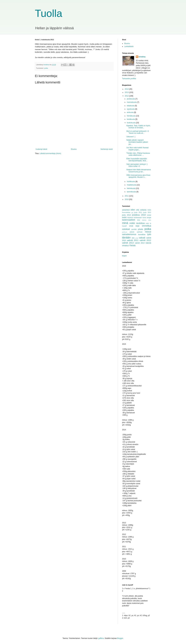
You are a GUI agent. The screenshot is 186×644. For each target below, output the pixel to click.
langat (149, 217)
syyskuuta (131, 109)
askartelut (126, 210)
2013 (127, 92)
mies (150, 220)
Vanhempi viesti (107, 149)
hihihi (149, 210)
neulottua (140, 223)
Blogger (120, 638)
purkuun (125, 232)
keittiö (124, 217)
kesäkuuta (131, 119)
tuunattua (142, 235)
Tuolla (49, 13)
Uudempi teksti (41, 149)
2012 (127, 96)
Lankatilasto (129, 46)
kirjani (124, 256)
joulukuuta (131, 99)
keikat (149, 215)
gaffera (101, 638)
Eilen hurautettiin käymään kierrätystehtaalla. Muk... (137, 160)
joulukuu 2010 (139, 215)
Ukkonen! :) (131, 137)
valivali (142, 238)
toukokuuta (131, 123)
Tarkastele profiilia (129, 79)
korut (144, 217)
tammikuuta (132, 192)
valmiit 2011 (133, 240)
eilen (133, 210)
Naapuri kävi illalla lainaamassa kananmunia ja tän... (139, 171)
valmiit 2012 (145, 240)
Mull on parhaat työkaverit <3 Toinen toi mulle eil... (138, 132)
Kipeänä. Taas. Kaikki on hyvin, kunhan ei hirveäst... (138, 127)
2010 (127, 199)
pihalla (141, 229)
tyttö (149, 234)
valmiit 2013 (128, 243)
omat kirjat (134, 226)
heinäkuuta (131, 116)
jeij (132, 212)
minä (125, 223)
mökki (132, 223)
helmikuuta (131, 188)
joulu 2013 (126, 215)
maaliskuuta (132, 185)
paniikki (134, 229)
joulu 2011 (138, 212)
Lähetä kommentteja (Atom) (50, 153)
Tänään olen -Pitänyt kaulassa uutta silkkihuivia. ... (138, 154)
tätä (133, 238)
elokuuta (130, 112)
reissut (148, 232)
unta (137, 238)
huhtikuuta (131, 182)
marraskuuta (132, 102)
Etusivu (74, 149)
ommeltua (147, 226)
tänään (126, 237)
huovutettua (126, 212)
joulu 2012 (147, 212)
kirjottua (130, 217)
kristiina (142, 57)
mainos (144, 220)
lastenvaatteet (129, 220)
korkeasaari (138, 217)
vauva (148, 243)
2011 (127, 196)
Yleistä (132, 245)
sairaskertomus (129, 234)
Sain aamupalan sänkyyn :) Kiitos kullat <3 (137, 165)
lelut (139, 220)
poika (46, 68)
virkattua (125, 246)
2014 (127, 89)
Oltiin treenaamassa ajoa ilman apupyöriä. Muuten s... (138, 176)
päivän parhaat (136, 232)
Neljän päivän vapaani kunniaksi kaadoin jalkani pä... (137, 142)
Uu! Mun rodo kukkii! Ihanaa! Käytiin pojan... (138, 149)
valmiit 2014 (140, 243)
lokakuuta (131, 106)
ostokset (126, 229)
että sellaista (141, 210)
